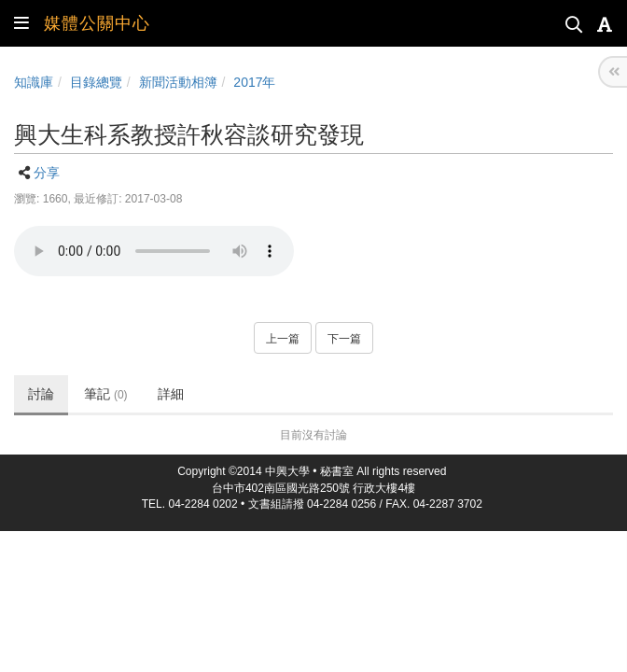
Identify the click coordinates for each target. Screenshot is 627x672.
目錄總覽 (96, 82)
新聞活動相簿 (178, 82)
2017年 (254, 82)
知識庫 (34, 82)
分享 (47, 173)
